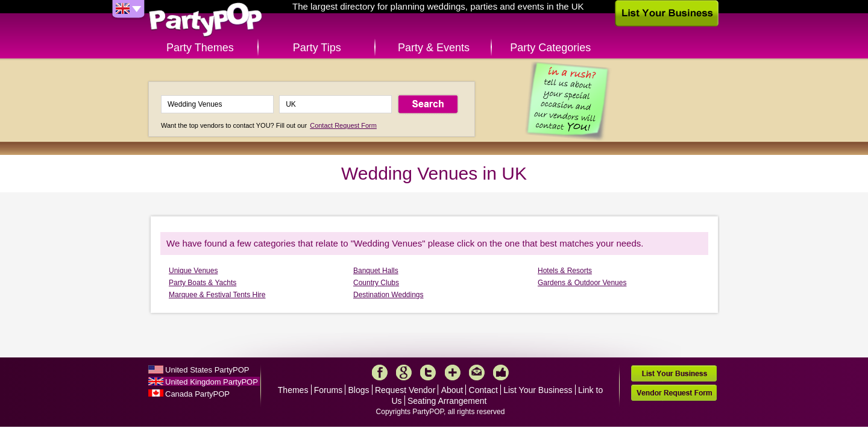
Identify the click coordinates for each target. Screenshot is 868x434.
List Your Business (538, 390)
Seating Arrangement (447, 401)
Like (501, 373)
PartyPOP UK (206, 20)
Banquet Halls (376, 271)
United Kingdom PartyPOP (212, 382)
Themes (293, 390)
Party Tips (317, 48)
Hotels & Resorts (565, 271)
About (452, 390)
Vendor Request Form (674, 393)
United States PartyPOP (207, 370)
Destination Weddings (388, 295)
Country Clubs (376, 283)
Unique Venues (193, 271)
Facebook (380, 373)
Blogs (359, 390)
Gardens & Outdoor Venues (582, 283)
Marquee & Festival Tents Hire (217, 295)
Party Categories (550, 48)
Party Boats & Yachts (203, 283)
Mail (477, 373)
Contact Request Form (343, 125)
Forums (328, 390)
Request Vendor (405, 390)
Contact (483, 390)
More (453, 373)
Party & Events (434, 48)
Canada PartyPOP (197, 394)
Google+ (404, 373)
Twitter (428, 373)
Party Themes (200, 48)
